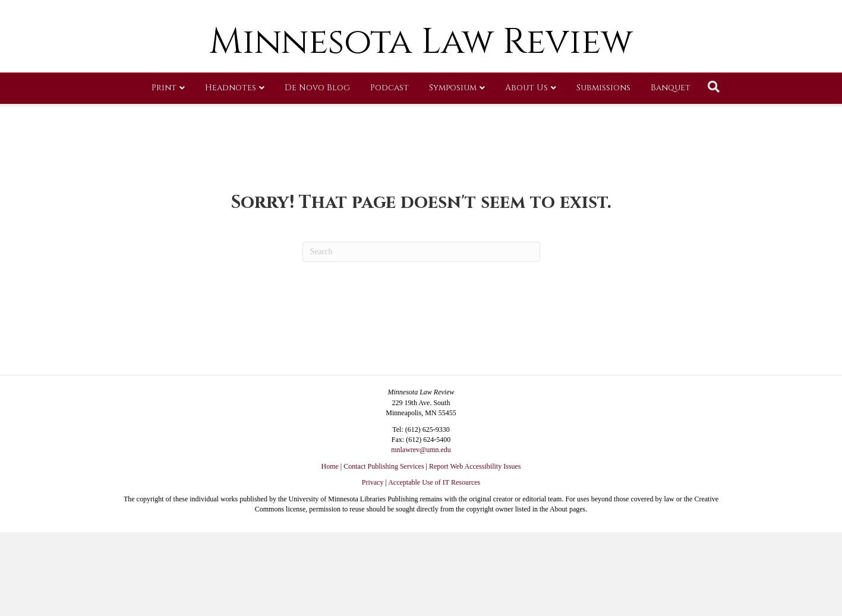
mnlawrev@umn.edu (421, 450)
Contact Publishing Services (384, 466)
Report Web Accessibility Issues (475, 466)
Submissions (603, 175)
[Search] (714, 174)
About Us (526, 175)
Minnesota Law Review (421, 129)
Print (164, 175)
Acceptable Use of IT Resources (434, 482)
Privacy (373, 482)
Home (330, 466)
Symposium (453, 175)
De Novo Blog (317, 175)
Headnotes (231, 175)
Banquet (671, 175)
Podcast (390, 175)
